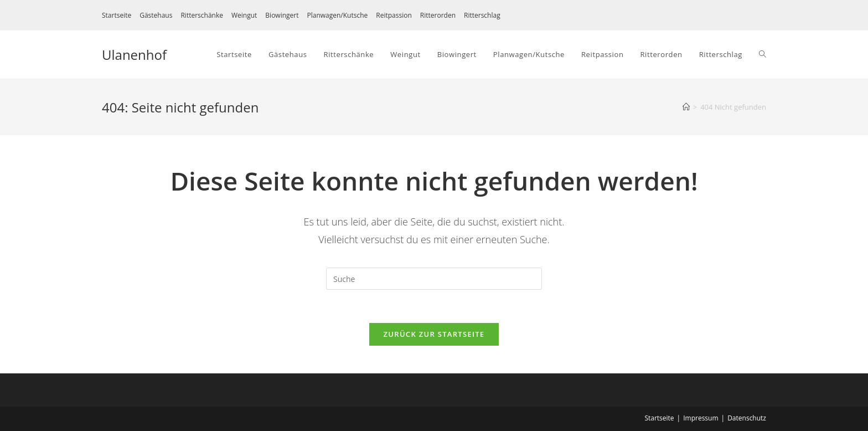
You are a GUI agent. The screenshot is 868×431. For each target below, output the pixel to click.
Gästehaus (156, 15)
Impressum (701, 418)
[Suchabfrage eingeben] (434, 279)
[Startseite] (686, 107)
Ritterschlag (482, 15)
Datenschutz (747, 418)
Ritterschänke (202, 15)
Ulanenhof (134, 55)
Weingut (244, 15)
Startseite (117, 15)
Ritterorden (438, 15)
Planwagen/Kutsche (337, 15)
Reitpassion (394, 15)
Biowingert (282, 15)
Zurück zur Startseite (434, 334)
